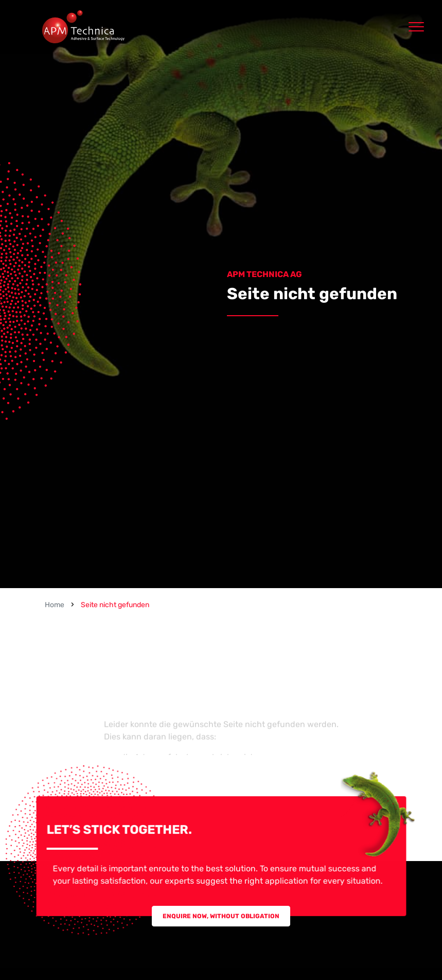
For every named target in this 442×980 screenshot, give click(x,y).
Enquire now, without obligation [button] (221, 916)
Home (55, 605)
